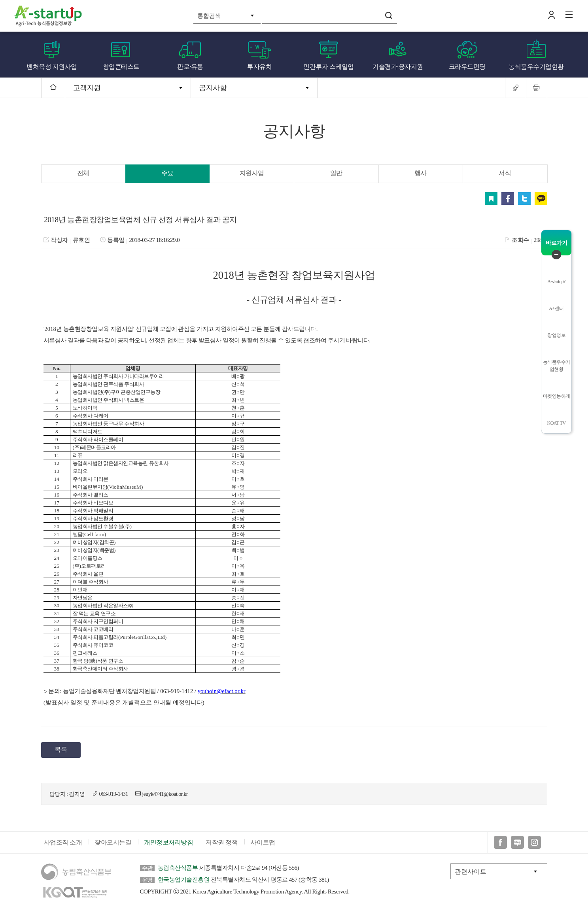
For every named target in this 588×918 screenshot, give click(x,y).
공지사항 (213, 88)
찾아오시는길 (113, 844)
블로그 (517, 844)
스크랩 (491, 198)
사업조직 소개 (63, 844)
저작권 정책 (222, 844)
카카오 (541, 198)
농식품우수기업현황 (536, 67)
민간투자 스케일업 (329, 67)
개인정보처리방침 (168, 844)
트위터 (524, 198)
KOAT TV (557, 423)
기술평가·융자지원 (398, 67)
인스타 (534, 844)
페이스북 (508, 198)
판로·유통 (190, 67)
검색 (389, 15)
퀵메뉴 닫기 (556, 255)
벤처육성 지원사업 (52, 67)
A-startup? (556, 281)
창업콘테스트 (121, 67)
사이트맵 (263, 844)
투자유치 (259, 67)
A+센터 (556, 308)
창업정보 (556, 335)
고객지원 (87, 88)
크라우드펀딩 (467, 67)
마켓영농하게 (557, 396)
